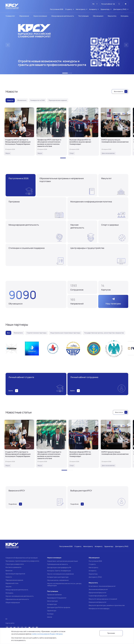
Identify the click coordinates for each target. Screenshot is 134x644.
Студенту (92, 564)
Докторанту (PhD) (95, 577)
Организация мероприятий (15, 574)
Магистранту (93, 567)
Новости (9, 577)
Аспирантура (52, 604)
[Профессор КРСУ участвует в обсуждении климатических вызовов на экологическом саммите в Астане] (51, 131)
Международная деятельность (17, 590)
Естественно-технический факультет (102, 586)
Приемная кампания (54, 595)
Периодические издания (14, 580)
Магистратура (52, 601)
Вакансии (9, 571)
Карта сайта (10, 623)
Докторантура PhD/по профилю (59, 607)
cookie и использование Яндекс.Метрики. (47, 634)
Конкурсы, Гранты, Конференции (59, 571)
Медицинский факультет (98, 602)
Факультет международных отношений (103, 599)
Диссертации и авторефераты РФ (59, 567)
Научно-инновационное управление (60, 574)
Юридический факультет (98, 593)
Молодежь (9, 593)
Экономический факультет (98, 589)
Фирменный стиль (12, 583)
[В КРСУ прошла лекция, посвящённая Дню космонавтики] (116, 131)
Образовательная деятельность (17, 599)
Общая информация (13, 602)
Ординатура (52, 611)
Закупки (8, 587)
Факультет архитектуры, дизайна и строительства (107, 605)
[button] (63, 73)
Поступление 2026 (95, 561)
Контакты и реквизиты (13, 567)
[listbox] (95, 4)
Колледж (50, 614)
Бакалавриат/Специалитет (57, 598)
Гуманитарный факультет (98, 596)
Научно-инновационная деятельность (20, 596)
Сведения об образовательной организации (22, 558)
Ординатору (93, 574)
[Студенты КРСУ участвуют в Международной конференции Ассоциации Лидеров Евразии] (19, 131)
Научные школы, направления (58, 580)
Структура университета (15, 564)
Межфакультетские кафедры (99, 609)
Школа (50, 617)
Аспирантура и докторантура (58, 577)
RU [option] (93, 4)
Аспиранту (93, 571)
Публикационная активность (58, 564)
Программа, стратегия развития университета (22, 561)
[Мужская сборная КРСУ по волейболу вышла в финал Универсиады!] (83, 131)
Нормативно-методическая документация (62, 561)
